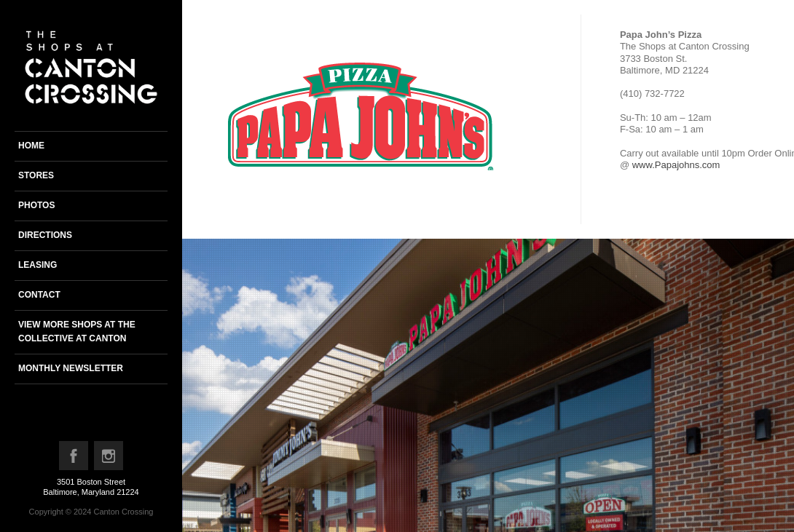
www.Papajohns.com (676, 165)
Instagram (109, 459)
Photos (36, 205)
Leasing (38, 265)
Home (31, 146)
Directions (45, 235)
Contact (39, 295)
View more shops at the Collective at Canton (77, 331)
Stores (36, 175)
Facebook (74, 459)
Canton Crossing (123, 512)
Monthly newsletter (71, 368)
